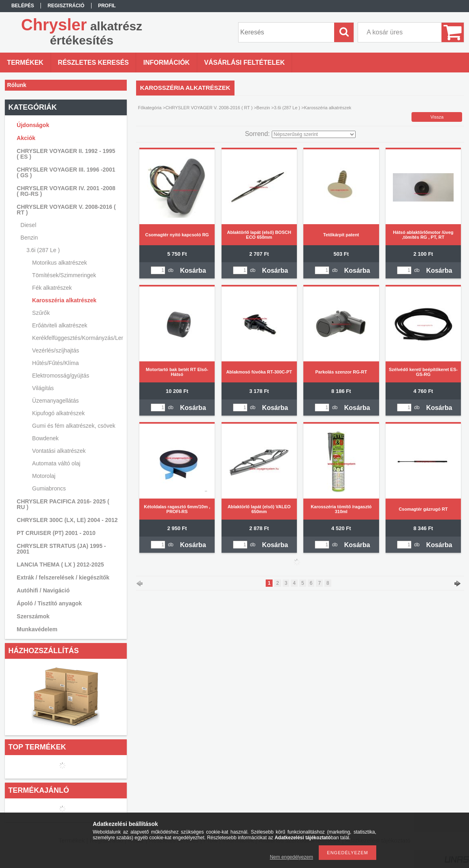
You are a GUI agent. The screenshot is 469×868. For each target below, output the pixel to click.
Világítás (43, 388)
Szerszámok (33, 616)
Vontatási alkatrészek (59, 451)
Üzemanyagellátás (55, 401)
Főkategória (150, 108)
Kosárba (193, 271)
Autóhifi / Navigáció (43, 590)
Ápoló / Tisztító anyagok (49, 603)
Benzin (263, 108)
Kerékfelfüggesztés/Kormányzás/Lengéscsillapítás (76, 338)
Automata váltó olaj (56, 463)
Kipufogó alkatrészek (58, 413)
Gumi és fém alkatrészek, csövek (74, 426)
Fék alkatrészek (52, 288)
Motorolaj (44, 476)
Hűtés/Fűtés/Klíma (55, 363)
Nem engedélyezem (291, 857)
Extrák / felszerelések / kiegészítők (63, 577)
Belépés (23, 6)
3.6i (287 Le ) (287, 108)
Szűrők (41, 313)
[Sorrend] (314, 134)
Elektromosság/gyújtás (61, 376)
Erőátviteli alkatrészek (60, 325)
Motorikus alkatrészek (59, 263)
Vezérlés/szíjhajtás (55, 350)
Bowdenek (45, 438)
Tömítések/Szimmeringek (64, 275)
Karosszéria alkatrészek (64, 300)
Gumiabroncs (49, 488)
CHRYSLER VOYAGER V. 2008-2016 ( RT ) (209, 108)
